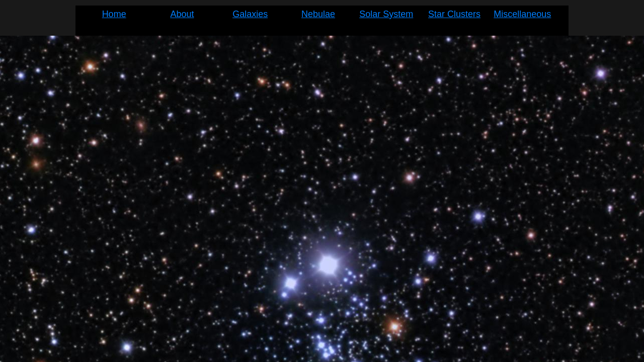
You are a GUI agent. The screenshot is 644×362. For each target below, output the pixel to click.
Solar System (386, 14)
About (182, 14)
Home (114, 14)
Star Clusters (454, 14)
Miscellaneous (522, 14)
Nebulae (318, 14)
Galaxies (250, 14)
